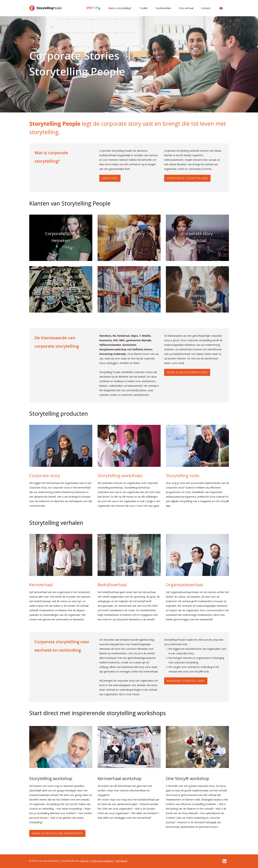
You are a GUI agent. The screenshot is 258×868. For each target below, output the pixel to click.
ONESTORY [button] (110, 178)
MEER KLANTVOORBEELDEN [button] (187, 372)
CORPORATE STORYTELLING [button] (187, 178)
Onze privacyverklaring (102, 861)
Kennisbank (122, 861)
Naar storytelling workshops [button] (57, 833)
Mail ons (85, 861)
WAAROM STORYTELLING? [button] (186, 681)
